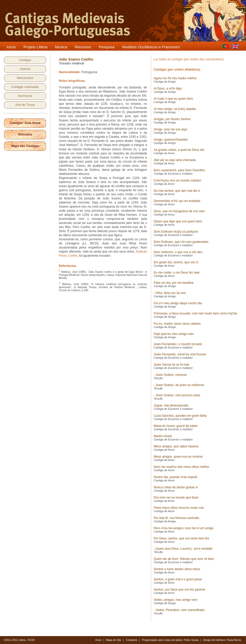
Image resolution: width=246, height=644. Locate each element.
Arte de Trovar (25, 105)
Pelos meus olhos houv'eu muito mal (179, 508)
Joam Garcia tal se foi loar (171, 365)
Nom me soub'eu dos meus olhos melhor (182, 467)
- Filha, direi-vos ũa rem (170, 293)
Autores (25, 69)
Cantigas (25, 60)
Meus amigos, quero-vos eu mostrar (178, 457)
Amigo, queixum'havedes (171, 140)
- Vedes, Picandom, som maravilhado (179, 610)
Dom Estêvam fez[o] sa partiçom (176, 232)
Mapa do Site (114, 640)
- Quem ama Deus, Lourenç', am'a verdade (183, 549)
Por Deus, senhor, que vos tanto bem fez (181, 538)
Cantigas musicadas (25, 87)
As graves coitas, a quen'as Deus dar (179, 150)
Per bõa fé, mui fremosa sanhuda (176, 518)
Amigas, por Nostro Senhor (172, 119)
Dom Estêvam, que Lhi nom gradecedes (181, 242)
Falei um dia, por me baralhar (174, 283)
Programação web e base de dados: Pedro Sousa (170, 640)
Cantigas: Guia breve (25, 123)
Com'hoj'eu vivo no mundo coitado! (177, 180)
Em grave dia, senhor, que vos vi (176, 262)
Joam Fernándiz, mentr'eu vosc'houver (180, 354)
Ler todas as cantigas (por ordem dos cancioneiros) (189, 59)
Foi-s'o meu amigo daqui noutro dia (178, 303)
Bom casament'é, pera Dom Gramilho (179, 170)
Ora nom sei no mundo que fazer (176, 498)
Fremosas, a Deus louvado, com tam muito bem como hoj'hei (195, 313)
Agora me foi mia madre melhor (175, 78)
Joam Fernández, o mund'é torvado (178, 344)
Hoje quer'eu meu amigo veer (174, 334)
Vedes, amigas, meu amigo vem (176, 600)
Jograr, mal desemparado (171, 405)
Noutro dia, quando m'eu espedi (175, 477)
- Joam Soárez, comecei (170, 375)
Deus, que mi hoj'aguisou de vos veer (179, 211)
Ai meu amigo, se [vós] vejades (175, 109)
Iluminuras (25, 96)
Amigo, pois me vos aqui (170, 129)
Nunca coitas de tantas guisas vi (176, 487)
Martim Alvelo (163, 436)
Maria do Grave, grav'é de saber (176, 426)
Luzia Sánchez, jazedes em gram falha (180, 416)
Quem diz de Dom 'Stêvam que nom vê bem (184, 559)
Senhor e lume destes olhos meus (177, 569)
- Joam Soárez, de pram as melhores (179, 385)
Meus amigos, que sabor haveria (176, 446)
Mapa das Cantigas (25, 146)
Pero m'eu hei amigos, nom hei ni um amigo (184, 528)
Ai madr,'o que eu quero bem (173, 99)
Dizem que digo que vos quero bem (178, 221)
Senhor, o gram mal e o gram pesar (178, 579)
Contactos (132, 640)
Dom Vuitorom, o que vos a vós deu (178, 252)
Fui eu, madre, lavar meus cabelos (177, 324)
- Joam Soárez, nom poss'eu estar (177, 395)
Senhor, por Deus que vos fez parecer (180, 590)
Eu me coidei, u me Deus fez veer (177, 273)
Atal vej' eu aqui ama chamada (175, 160)
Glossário (25, 134)
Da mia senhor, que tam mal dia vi (177, 191)
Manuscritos (25, 78)
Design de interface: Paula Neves (222, 640)
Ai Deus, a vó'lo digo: (168, 88)
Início (98, 640)
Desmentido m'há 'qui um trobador (177, 201)
